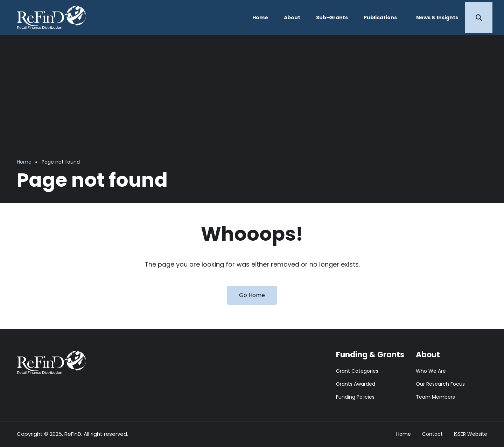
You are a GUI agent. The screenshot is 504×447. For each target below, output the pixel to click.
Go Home (252, 295)
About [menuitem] (292, 18)
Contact (432, 434)
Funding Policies (355, 397)
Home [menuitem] (260, 18)
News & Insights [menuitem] (437, 18)
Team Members (435, 397)
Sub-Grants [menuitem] (332, 18)
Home (404, 434)
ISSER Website (471, 434)
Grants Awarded (356, 384)
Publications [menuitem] (380, 18)
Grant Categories (357, 371)
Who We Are (431, 371)
